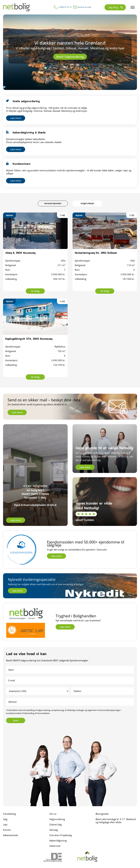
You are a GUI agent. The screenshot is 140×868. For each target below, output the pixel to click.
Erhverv (7, 830)
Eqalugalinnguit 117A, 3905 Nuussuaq (29, 339)
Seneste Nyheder (53, 203)
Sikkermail (55, 846)
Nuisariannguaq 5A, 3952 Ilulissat (96, 253)
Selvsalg (54, 830)
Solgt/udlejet (87, 203)
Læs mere (16, 118)
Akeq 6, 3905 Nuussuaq (20, 253)
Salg (5, 819)
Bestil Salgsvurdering (70, 57)
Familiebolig (9, 814)
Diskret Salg (56, 824)
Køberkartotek (11, 835)
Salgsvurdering (57, 819)
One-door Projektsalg (61, 835)
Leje (5, 824)
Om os (53, 814)
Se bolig (35, 291)
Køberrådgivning (58, 841)
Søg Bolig (113, 7)
